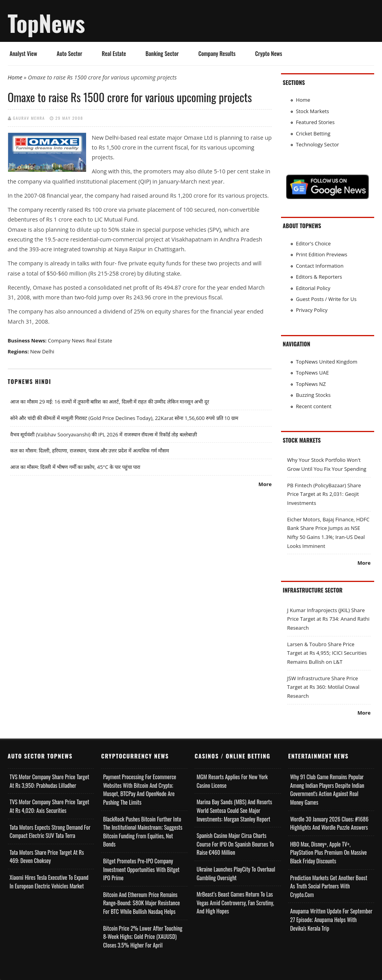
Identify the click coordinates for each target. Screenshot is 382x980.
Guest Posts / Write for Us (326, 299)
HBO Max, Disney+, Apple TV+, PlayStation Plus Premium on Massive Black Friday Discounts (328, 852)
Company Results (217, 53)
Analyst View (23, 53)
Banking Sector (162, 53)
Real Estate (114, 53)
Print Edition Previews (322, 254)
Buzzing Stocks (313, 395)
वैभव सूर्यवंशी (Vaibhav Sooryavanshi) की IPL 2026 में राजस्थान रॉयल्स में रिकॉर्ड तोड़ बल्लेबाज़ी (104, 434)
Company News (66, 340)
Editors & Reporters (319, 277)
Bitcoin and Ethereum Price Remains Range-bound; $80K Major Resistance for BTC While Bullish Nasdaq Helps (141, 903)
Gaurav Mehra (29, 118)
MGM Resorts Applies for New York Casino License (232, 781)
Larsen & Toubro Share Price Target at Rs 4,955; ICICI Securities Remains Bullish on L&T (327, 653)
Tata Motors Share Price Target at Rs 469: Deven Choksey (47, 857)
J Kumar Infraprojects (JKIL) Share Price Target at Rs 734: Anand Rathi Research (328, 619)
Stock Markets (313, 111)
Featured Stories (315, 122)
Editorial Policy (313, 288)
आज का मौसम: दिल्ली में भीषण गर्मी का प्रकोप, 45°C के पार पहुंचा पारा (75, 467)
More (265, 484)
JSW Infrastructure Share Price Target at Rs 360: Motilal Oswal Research (323, 687)
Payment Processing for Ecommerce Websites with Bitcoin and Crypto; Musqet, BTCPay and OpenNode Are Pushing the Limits (140, 789)
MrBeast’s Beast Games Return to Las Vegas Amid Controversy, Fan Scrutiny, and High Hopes (235, 903)
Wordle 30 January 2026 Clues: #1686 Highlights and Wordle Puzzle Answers (329, 823)
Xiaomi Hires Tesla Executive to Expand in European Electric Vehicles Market (49, 882)
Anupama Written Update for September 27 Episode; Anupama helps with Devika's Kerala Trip (331, 919)
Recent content (314, 406)
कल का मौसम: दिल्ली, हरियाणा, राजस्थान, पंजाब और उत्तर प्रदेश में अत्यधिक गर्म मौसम (90, 450)
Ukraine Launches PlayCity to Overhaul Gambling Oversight (236, 873)
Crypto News (269, 53)
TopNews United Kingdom (327, 362)
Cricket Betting (313, 133)
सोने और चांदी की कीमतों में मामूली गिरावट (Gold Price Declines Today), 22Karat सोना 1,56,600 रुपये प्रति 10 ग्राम (124, 418)
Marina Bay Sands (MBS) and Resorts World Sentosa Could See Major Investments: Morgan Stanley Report (234, 810)
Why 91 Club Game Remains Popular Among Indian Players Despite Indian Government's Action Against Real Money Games (327, 789)
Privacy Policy (312, 310)
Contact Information (320, 266)
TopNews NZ (311, 384)
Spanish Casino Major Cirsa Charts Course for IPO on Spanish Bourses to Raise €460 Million (235, 844)
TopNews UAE (312, 373)
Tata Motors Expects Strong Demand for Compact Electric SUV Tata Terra (50, 831)
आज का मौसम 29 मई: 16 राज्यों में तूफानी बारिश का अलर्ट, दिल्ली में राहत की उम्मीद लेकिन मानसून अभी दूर (110, 402)
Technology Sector (318, 144)
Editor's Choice (313, 243)
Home (15, 77)
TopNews (47, 23)
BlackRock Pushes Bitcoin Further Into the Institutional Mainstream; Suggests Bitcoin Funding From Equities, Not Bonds (142, 832)
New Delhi (42, 351)
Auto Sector (69, 53)
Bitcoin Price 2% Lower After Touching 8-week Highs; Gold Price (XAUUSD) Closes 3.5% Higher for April (142, 937)
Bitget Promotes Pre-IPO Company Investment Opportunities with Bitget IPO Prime (141, 869)
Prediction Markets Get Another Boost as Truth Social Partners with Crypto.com (329, 886)
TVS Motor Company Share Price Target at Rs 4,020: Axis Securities (50, 806)
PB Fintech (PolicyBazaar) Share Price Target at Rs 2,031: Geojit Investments (324, 494)
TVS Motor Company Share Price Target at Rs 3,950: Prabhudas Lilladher (50, 781)
